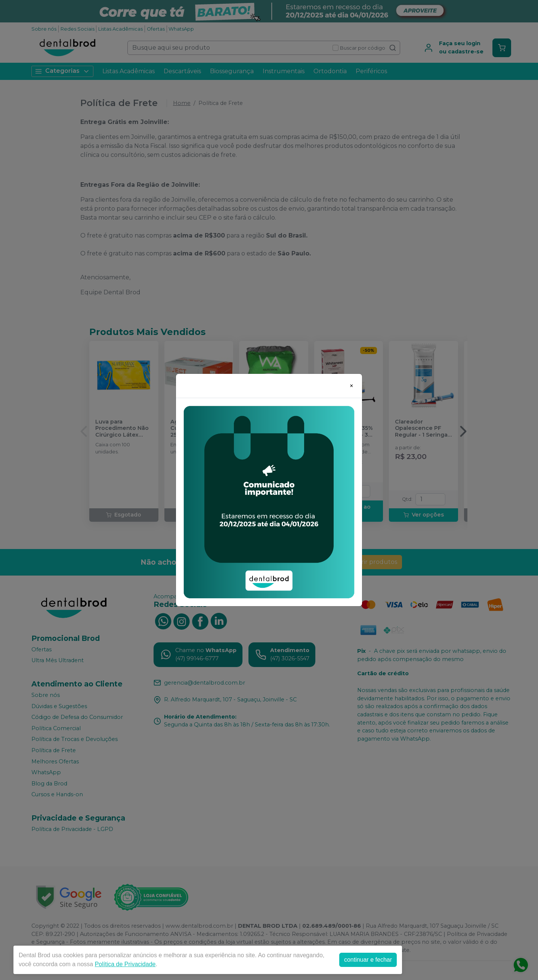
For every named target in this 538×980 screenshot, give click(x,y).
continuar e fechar (368, 960)
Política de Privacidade (125, 964)
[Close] (352, 386)
